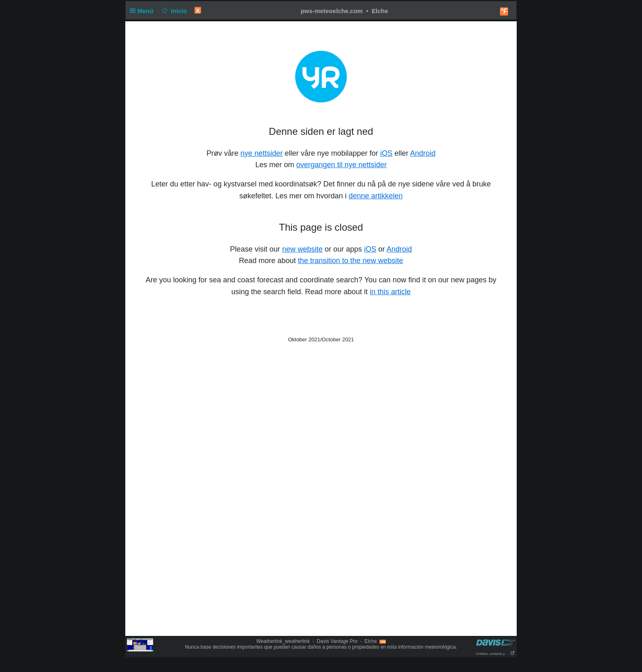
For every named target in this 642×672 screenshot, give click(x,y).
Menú (143, 11)
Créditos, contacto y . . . (495, 654)
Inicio (174, 11)
